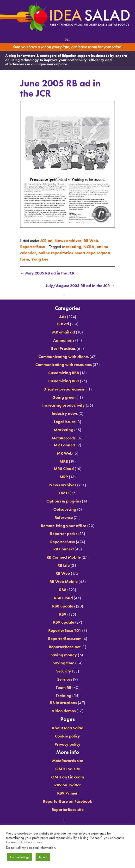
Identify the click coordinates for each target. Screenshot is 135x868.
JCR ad (46, 241)
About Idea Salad (67, 728)
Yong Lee (40, 259)
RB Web (91, 241)
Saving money (64, 655)
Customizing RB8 (64, 373)
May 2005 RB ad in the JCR (47, 273)
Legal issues (65, 422)
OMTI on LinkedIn (68, 777)
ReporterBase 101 (65, 630)
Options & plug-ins (64, 501)
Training (64, 696)
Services (65, 679)
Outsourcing (65, 509)
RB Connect (64, 549)
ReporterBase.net (65, 647)
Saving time (63, 663)
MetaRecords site (68, 761)
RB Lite (64, 565)
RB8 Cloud (63, 598)
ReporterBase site (68, 809)
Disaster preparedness (64, 389)
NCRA (89, 247)
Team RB (64, 687)
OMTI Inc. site (68, 769)
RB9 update (64, 622)
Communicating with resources (64, 365)
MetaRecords (64, 438)
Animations (64, 340)
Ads (63, 317)
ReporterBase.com (65, 639)
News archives (68, 241)
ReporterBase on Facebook (68, 801)
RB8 (63, 590)
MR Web (65, 453)
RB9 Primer (67, 793)
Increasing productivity (64, 405)
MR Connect (65, 445)
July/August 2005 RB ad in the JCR (80, 286)
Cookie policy (67, 736)
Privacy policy (67, 744)
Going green (64, 397)
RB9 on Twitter (68, 785)
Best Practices (63, 348)
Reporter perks (64, 534)
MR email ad (64, 332)
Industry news (65, 413)
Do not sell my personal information (31, 848)
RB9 (63, 614)
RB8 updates (64, 606)
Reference (64, 517)
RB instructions (63, 703)
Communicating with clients (64, 357)
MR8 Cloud (64, 469)
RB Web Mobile (64, 581)
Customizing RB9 (64, 381)
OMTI (64, 493)
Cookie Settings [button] (20, 857)
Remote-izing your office (64, 526)
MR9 (64, 477)
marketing (72, 247)
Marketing (64, 430)
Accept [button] (43, 857)
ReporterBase (33, 247)
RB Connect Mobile (64, 557)
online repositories (56, 253)
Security (64, 671)
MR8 (64, 461)
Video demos (64, 711)
